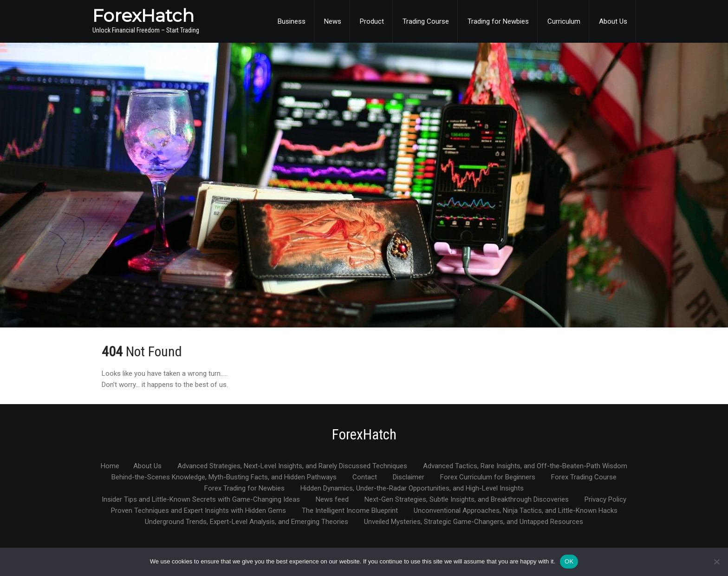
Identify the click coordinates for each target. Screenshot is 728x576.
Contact (365, 478)
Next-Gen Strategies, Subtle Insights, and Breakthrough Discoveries (467, 500)
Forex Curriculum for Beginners (488, 478)
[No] (716, 562)
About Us (613, 21)
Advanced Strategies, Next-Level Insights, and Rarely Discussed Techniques (292, 466)
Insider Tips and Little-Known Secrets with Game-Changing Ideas (201, 500)
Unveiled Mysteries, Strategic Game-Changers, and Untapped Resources (474, 522)
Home (110, 466)
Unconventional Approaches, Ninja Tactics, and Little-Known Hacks (516, 511)
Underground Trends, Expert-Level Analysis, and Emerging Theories (247, 522)
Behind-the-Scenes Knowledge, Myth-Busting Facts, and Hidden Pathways (224, 478)
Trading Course (426, 21)
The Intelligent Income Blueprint (350, 511)
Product (372, 21)
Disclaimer (409, 478)
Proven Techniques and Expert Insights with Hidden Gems (198, 511)
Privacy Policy (605, 500)
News (333, 21)
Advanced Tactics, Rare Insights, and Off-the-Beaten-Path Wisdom (525, 466)
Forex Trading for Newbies (244, 489)
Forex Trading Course (584, 478)
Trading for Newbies (498, 21)
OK (569, 561)
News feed (332, 500)
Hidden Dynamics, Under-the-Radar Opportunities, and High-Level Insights (412, 489)
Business (292, 21)
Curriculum (564, 21)
